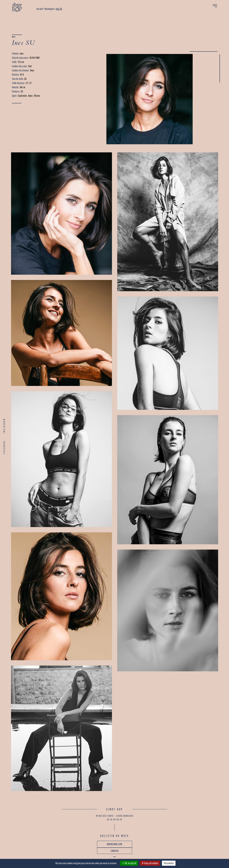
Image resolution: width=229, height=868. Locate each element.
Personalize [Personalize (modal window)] (169, 863)
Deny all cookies (150, 863)
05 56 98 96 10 (114, 819)
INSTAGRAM (4, 426)
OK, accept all (129, 863)
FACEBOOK (4, 447)
